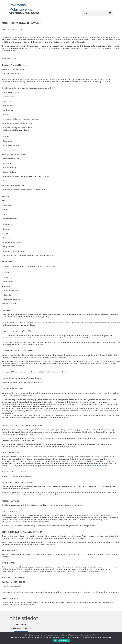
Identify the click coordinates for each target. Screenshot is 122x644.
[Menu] (97, 13)
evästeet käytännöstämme (99, 466)
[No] (119, 638)
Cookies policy (64, 641)
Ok (55, 641)
